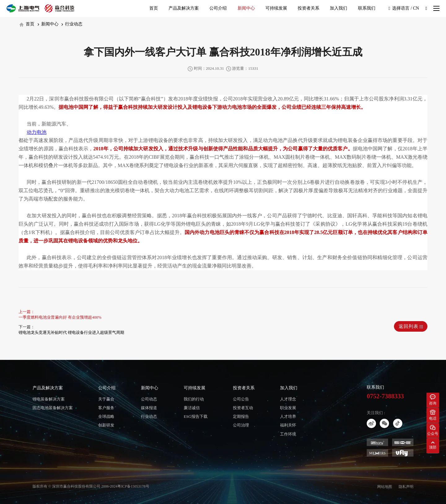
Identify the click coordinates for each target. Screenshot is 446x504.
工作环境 (288, 434)
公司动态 (149, 399)
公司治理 (241, 425)
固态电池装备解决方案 (53, 408)
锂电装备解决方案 (49, 399)
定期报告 (241, 416)
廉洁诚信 (192, 408)
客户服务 (106, 408)
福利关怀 (288, 425)
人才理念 (288, 399)
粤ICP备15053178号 (133, 486)
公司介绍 (218, 8)
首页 (154, 8)
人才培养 (288, 416)
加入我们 (339, 8)
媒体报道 (149, 408)
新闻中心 (246, 8)
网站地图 (385, 487)
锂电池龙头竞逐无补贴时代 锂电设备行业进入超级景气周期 (71, 332)
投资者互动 (243, 408)
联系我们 (367, 8)
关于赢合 (106, 399)
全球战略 (106, 416)
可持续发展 (276, 8)
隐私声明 (406, 487)
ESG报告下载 (196, 416)
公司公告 (241, 399)
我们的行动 (194, 399)
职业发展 (288, 408)
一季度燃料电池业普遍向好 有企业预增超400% (60, 317)
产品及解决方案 (184, 8)
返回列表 (411, 326)
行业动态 (72, 24)
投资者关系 (308, 8)
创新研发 (106, 425)
